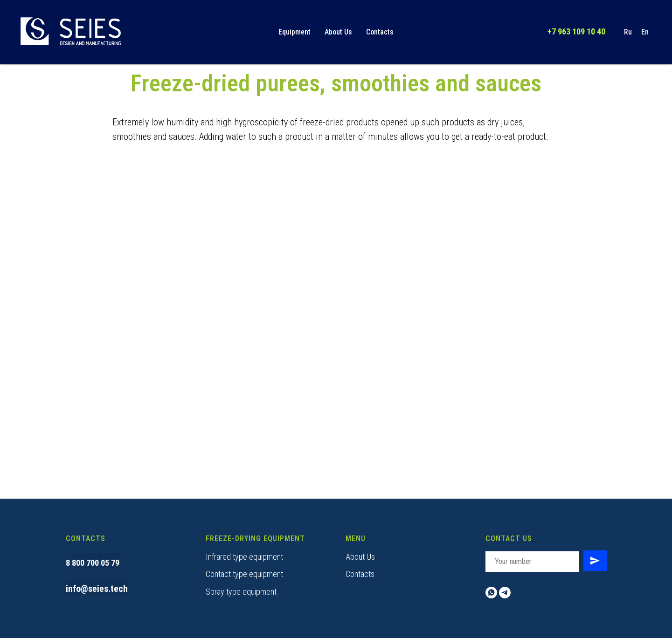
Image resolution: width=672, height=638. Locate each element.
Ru (628, 32)
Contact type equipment (244, 574)
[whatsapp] (491, 593)
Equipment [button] (294, 32)
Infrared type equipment (244, 557)
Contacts (380, 32)
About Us (338, 32)
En (645, 32)
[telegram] (505, 593)
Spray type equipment (241, 592)
